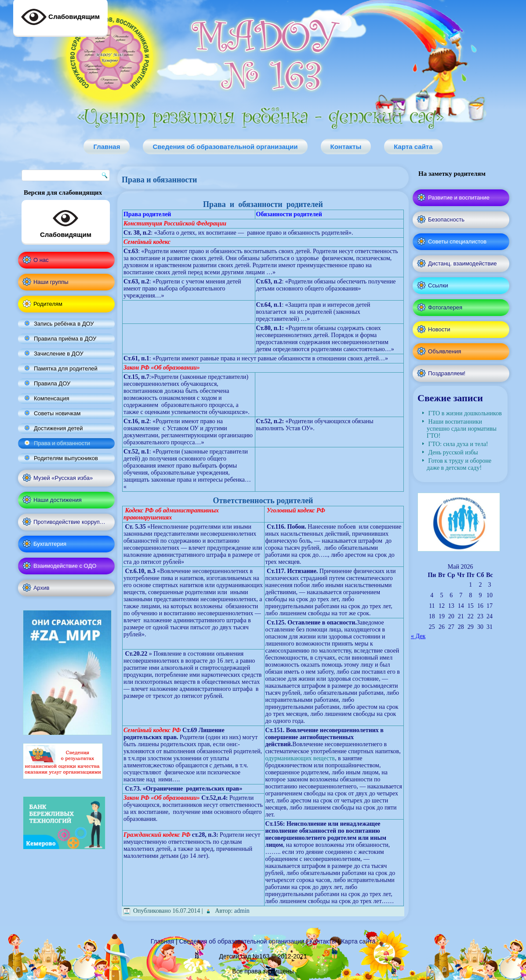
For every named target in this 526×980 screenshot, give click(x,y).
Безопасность (446, 220)
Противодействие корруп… (69, 522)
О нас (41, 260)
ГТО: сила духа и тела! (458, 444)
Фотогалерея (445, 307)
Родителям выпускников (66, 458)
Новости (439, 329)
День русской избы (453, 452)
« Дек (418, 636)
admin (242, 911)
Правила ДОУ (52, 383)
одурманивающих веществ (300, 758)
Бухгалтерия (50, 544)
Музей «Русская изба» (63, 478)
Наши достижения (58, 500)
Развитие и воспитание (459, 198)
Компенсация (52, 398)
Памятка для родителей (66, 368)
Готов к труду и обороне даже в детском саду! (459, 464)
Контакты (346, 147)
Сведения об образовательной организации (225, 147)
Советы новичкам (57, 413)
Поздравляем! (447, 373)
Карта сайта (413, 147)
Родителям (48, 304)
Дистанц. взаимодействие (462, 263)
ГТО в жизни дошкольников (465, 413)
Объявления (444, 351)
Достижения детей (58, 428)
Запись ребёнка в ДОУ (64, 324)
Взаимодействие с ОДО (65, 566)
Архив (41, 588)
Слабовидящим (66, 222)
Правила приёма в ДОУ (65, 339)
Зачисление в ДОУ (59, 354)
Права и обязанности (62, 443)
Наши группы (51, 282)
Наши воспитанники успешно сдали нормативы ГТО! (462, 429)
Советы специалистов (457, 241)
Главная (107, 147)
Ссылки (438, 285)
